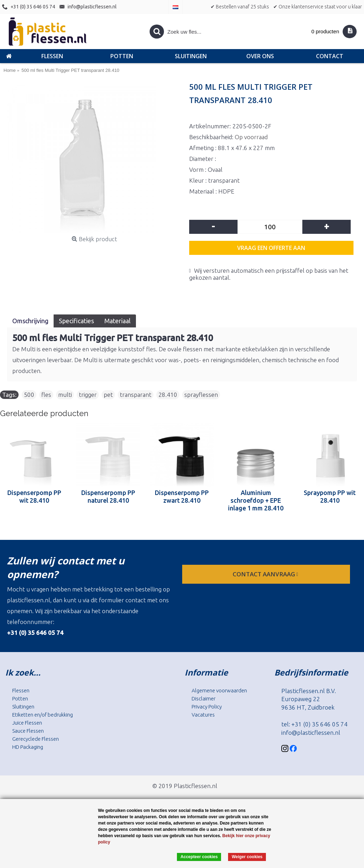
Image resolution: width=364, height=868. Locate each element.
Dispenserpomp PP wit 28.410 (34, 496)
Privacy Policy (207, 707)
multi (65, 395)
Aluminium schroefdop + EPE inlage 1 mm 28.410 (256, 500)
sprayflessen (201, 395)
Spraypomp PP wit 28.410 (330, 496)
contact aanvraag (266, 574)
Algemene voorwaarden (219, 690)
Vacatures (203, 715)
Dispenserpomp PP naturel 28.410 (108, 496)
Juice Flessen (27, 723)
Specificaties (76, 321)
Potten (20, 699)
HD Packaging (28, 747)
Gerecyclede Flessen (36, 739)
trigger (88, 395)
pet (108, 395)
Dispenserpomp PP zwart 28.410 (182, 496)
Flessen (21, 690)
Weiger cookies (247, 857)
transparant (136, 395)
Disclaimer (204, 699)
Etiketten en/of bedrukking (43, 715)
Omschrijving (30, 321)
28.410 (168, 395)
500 (29, 395)
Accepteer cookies (199, 857)
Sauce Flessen (28, 731)
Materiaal (118, 321)
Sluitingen (23, 707)
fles (46, 395)
